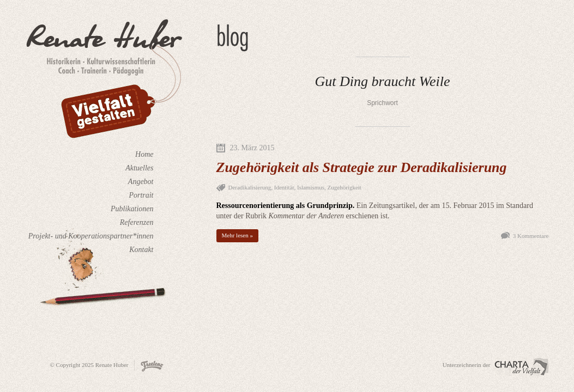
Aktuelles (139, 168)
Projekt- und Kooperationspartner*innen (91, 236)
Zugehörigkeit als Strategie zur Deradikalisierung (362, 167)
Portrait (141, 195)
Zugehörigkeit (345, 187)
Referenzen (137, 222)
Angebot (141, 182)
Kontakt (141, 250)
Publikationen (132, 209)
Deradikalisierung (250, 187)
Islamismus (311, 187)
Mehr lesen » (237, 235)
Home (144, 154)
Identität (284, 187)
